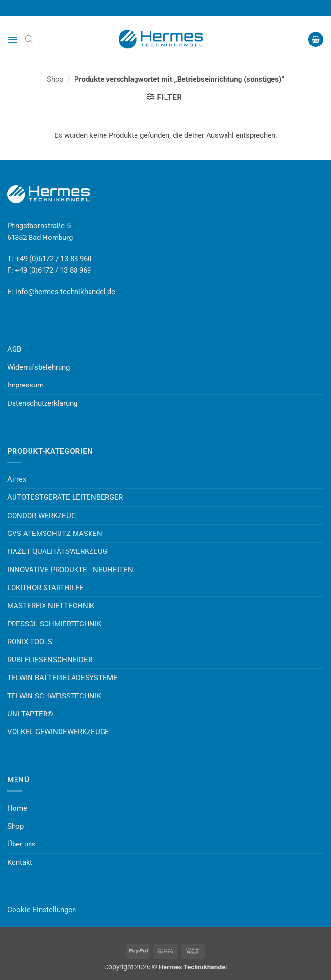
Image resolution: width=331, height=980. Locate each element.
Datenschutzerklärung (42, 403)
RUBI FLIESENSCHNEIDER (50, 660)
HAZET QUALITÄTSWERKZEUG (57, 551)
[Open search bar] (29, 39)
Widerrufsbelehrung (38, 367)
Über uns (22, 844)
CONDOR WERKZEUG (42, 516)
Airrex (17, 479)
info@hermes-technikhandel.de (65, 292)
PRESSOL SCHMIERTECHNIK (54, 624)
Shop (55, 79)
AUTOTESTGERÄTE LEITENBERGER (65, 497)
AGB (14, 349)
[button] (13, 40)
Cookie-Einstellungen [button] (42, 910)
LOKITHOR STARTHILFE (45, 588)
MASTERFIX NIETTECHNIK (51, 606)
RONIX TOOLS (30, 642)
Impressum (25, 385)
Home (17, 808)
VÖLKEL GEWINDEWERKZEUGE (58, 732)
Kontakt (20, 862)
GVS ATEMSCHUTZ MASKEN (55, 534)
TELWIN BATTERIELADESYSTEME (62, 678)
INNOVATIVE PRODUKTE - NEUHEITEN (70, 570)
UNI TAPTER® (30, 714)
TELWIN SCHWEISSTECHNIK (54, 696)
